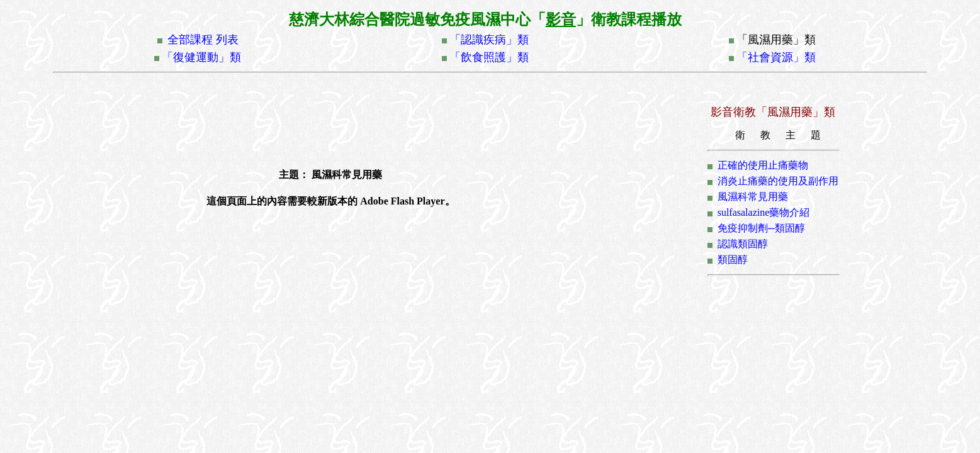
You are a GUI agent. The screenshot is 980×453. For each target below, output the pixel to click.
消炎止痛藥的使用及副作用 (778, 181)
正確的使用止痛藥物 (763, 165)
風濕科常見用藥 (753, 197)
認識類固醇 (743, 244)
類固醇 (733, 260)
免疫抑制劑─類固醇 (761, 228)
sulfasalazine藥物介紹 (764, 212)
